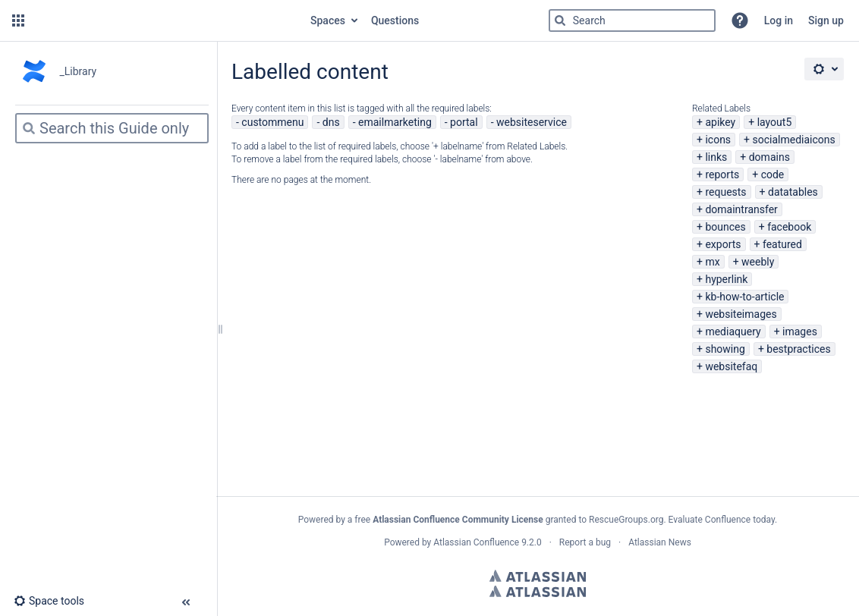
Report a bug (585, 542)
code (773, 174)
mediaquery (733, 332)
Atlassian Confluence (476, 542)
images (800, 332)
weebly (758, 262)
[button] (18, 20)
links (716, 157)
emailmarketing (395, 122)
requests (725, 192)
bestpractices (798, 349)
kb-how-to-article (744, 297)
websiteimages (741, 314)
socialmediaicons (794, 140)
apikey (720, 122)
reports (722, 174)
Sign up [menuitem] (826, 20)
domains (769, 157)
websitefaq (731, 366)
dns (331, 122)
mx (712, 262)
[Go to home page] (166, 20)
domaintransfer (741, 209)
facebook (789, 227)
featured (782, 244)
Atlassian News (660, 542)
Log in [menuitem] (779, 20)
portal (464, 122)
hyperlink (726, 279)
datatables (793, 192)
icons (718, 140)
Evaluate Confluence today (722, 520)
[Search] (560, 20)
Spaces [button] (328, 20)
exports (723, 244)
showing (725, 349)
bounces (725, 227)
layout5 (775, 122)
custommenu (272, 122)
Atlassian (538, 576)
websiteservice (532, 122)
